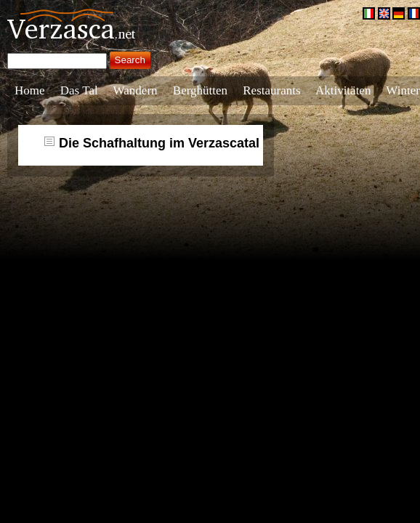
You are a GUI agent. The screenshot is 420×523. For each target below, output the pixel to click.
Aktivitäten (343, 90)
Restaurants (271, 90)
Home (30, 90)
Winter (403, 90)
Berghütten (200, 90)
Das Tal (79, 90)
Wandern (136, 90)
